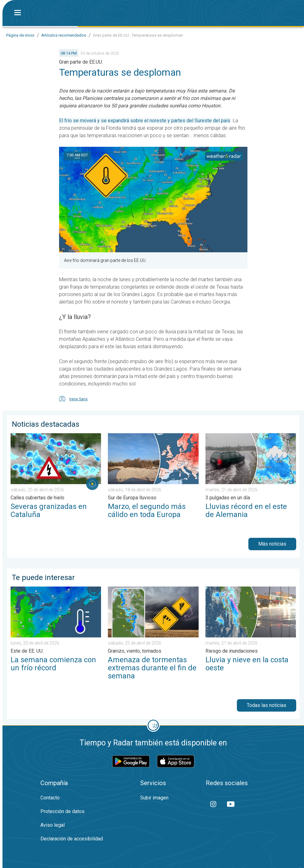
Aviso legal (53, 825)
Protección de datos (62, 811)
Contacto (50, 798)
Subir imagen (154, 798)
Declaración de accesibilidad (72, 839)
